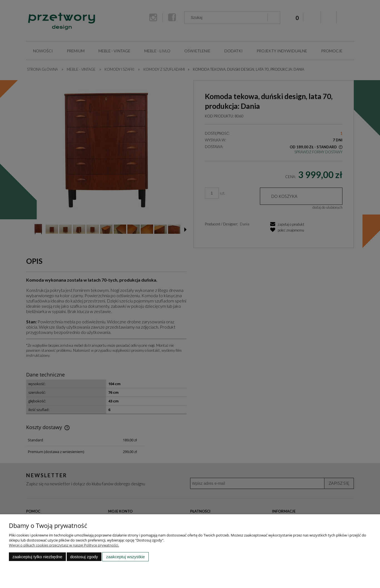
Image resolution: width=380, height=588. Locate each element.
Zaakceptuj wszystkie (126, 557)
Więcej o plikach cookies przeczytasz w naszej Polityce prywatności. (64, 545)
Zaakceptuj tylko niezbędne (37, 557)
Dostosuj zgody (84, 557)
